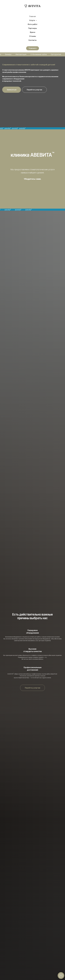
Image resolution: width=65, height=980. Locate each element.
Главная (32, 16)
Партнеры (32, 28)
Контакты (32, 40)
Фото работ (32, 24)
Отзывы (33, 36)
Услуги (32, 20)
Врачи (33, 32)
